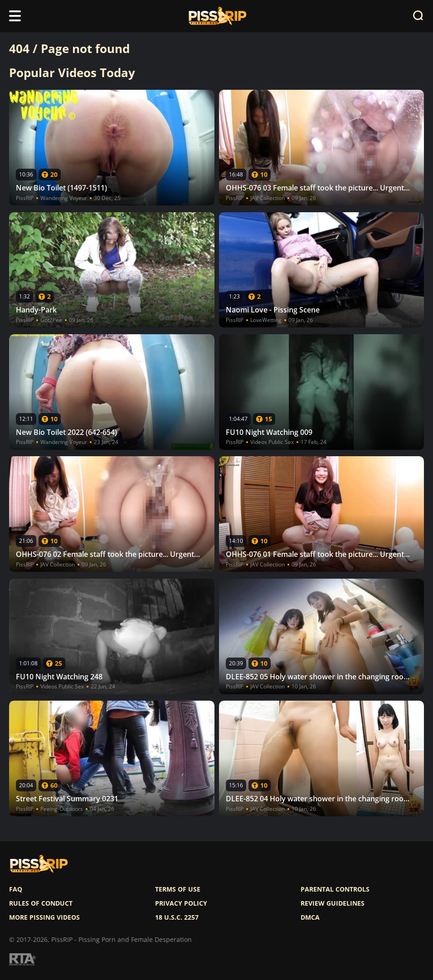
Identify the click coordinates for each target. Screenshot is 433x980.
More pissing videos (44, 917)
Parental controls (335, 889)
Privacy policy (181, 903)
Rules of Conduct (41, 903)
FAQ (16, 889)
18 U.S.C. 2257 (177, 917)
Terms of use (178, 889)
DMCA (310, 917)
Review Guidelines (333, 903)
